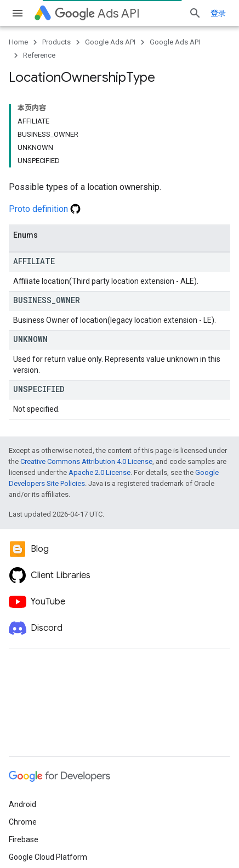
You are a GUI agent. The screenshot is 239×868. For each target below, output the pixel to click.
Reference (39, 55)
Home (18, 42)
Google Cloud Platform (48, 857)
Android (22, 804)
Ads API (97, 13)
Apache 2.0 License (99, 472)
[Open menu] (18, 13)
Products (56, 42)
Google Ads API (110, 42)
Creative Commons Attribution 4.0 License (86, 461)
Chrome (23, 822)
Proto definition (45, 209)
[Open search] (195, 13)
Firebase (24, 839)
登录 (218, 13)
